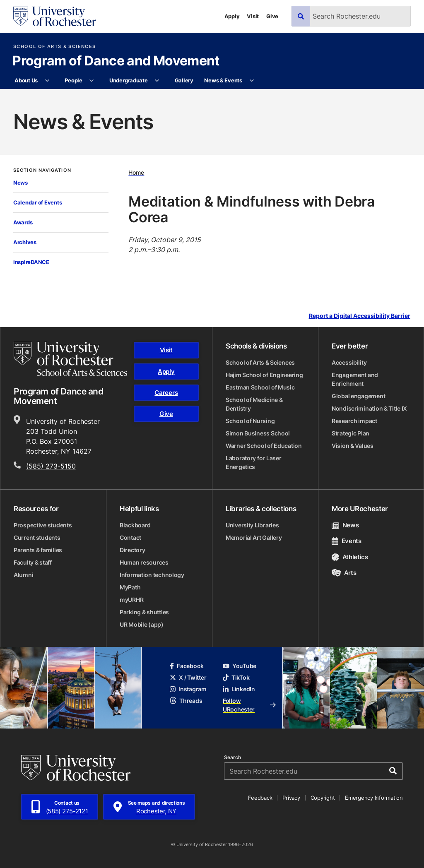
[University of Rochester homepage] (55, 16)
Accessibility (349, 362)
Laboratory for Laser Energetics (253, 462)
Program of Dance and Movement (116, 61)
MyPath (130, 587)
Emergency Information (374, 798)
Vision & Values (353, 446)
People (73, 80)
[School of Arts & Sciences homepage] (70, 359)
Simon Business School (258, 433)
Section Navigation (42, 170)
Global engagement (358, 396)
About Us (26, 80)
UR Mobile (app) (142, 624)
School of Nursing (250, 421)
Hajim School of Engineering (264, 375)
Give (272, 16)
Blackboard (135, 525)
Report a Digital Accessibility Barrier (360, 316)
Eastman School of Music (260, 387)
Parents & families (38, 550)
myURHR (131, 600)
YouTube (240, 666)
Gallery (184, 80)
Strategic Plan (351, 433)
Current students (37, 537)
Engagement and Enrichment (355, 379)
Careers (166, 393)
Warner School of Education (264, 446)
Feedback (260, 798)
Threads (186, 701)
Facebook (187, 666)
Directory (132, 550)
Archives (25, 242)
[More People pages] (92, 81)
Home (136, 172)
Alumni (23, 575)
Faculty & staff (33, 562)
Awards (23, 222)
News (20, 183)
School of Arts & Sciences (54, 47)
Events (347, 541)
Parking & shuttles (144, 612)
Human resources (144, 562)
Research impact (354, 421)
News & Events (223, 80)
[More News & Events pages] (252, 81)
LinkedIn (239, 689)
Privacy (291, 798)
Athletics (350, 557)
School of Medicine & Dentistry (254, 404)
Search (232, 757)
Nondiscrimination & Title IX (369, 408)
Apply (232, 16)
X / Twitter (188, 677)
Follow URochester (249, 705)
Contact (130, 537)
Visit (253, 16)
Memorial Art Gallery (254, 537)
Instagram (188, 689)
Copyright (323, 798)
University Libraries (252, 525)
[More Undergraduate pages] (157, 81)
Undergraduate (129, 80)
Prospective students (43, 525)
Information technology (152, 575)
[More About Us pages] (47, 81)
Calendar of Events (37, 202)
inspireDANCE (31, 262)
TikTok (236, 677)
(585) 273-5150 (51, 466)
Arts (344, 573)
